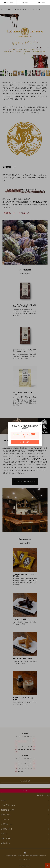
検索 (25, 2)
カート (42, 2)
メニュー (8, 2)
